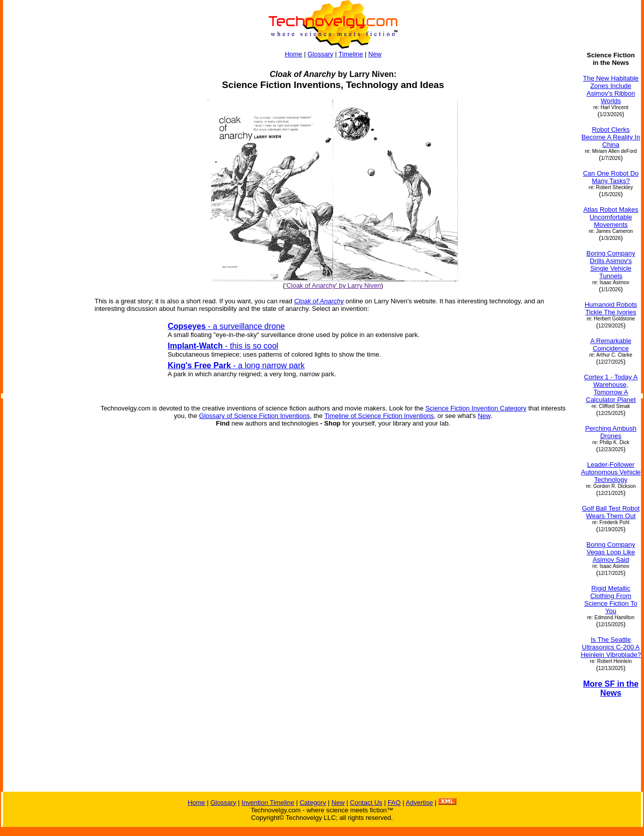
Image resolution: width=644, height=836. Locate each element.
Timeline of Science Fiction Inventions (379, 416)
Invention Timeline (268, 803)
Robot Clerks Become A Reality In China (611, 137)
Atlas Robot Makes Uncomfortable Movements (611, 217)
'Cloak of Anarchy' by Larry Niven (333, 285)
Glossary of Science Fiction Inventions (255, 416)
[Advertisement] (44, 331)
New (375, 54)
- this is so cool (223, 346)
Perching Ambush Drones (611, 432)
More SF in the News (611, 688)
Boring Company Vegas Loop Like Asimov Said (611, 552)
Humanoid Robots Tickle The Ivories (611, 308)
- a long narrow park (236, 365)
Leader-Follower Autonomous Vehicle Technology (611, 472)
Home (294, 54)
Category (313, 803)
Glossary (320, 54)
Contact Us (366, 803)
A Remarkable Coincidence (611, 345)
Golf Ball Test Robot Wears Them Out (611, 512)
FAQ (394, 803)
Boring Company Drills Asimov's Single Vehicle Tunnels (611, 265)
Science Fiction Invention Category (476, 408)
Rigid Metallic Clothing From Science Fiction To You (611, 600)
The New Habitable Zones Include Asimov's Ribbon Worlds (611, 90)
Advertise (419, 803)
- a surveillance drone (226, 326)
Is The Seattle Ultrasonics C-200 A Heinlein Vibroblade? (611, 647)
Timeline (351, 54)
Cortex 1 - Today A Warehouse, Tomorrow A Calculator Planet (611, 388)
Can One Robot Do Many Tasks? (611, 177)
